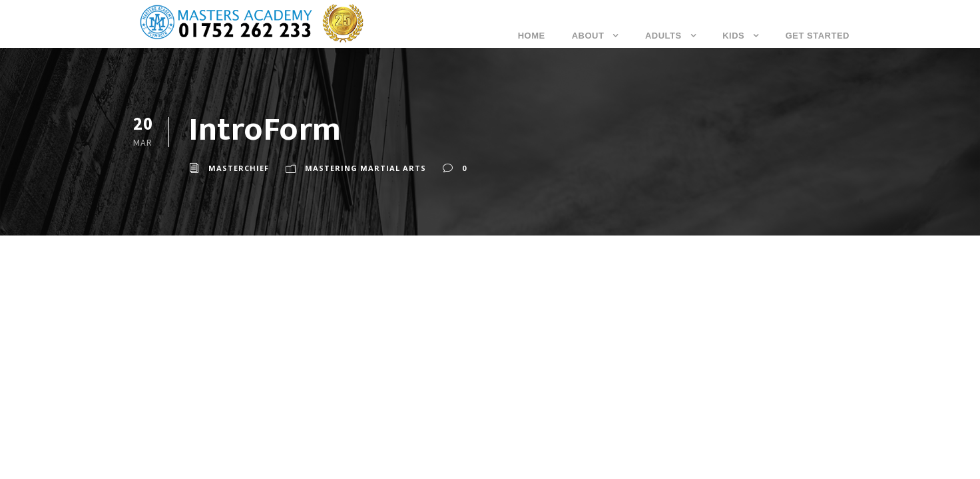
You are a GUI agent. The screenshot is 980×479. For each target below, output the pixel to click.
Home (532, 36)
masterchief (239, 168)
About (588, 36)
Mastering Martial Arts (366, 168)
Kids (733, 36)
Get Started (818, 36)
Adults (663, 36)
